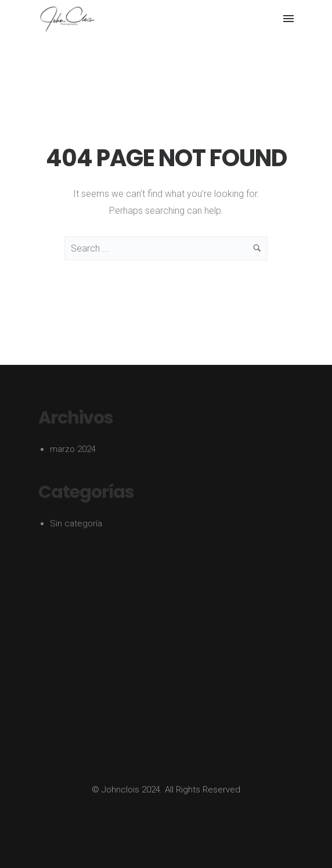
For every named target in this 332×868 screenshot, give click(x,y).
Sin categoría (76, 523)
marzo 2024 (73, 449)
